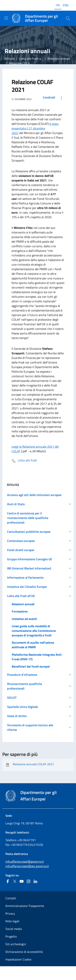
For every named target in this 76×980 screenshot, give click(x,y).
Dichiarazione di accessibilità (24, 952)
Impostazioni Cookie (18, 959)
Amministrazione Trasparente (25, 906)
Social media (14, 929)
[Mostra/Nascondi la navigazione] (6, 18)
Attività (10, 59)
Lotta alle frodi (24, 461)
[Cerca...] (68, 18)
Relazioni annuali (59, 59)
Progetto (11, 936)
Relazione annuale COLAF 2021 (30, 765)
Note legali (12, 921)
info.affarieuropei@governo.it (25, 861)
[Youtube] (22, 881)
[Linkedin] (35, 881)
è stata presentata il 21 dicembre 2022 (35, 128)
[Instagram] (28, 881)
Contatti (11, 898)
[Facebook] (8, 881)
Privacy (10, 913)
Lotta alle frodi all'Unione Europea (42, 59)
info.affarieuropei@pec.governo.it (27, 866)
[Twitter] (15, 881)
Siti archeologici (16, 944)
